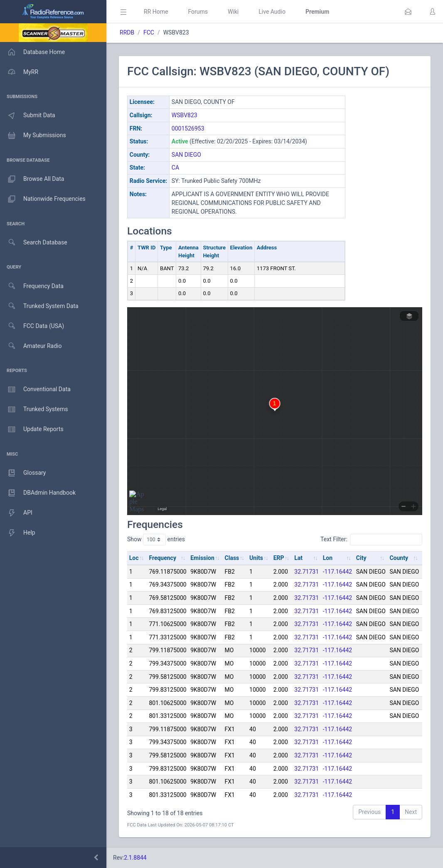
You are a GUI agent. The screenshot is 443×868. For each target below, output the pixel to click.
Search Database (34, 243)
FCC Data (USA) (32, 326)
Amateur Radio (31, 346)
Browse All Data (32, 179)
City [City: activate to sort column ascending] (361, 558)
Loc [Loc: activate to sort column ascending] (134, 558)
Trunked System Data (39, 306)
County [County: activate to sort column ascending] (399, 558)
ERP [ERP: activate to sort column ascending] (279, 558)
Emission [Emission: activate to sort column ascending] (202, 558)
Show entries (156, 540)
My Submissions (33, 136)
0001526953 (188, 128)
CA (175, 168)
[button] (408, 12)
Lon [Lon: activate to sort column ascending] (328, 558)
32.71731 (306, 572)
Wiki (233, 12)
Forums (198, 12)
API (16, 513)
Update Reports (32, 429)
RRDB (127, 32)
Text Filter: (371, 540)
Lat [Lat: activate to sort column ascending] (298, 558)
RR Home (156, 12)
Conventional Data (35, 390)
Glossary (23, 473)
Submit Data (28, 116)
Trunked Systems (34, 409)
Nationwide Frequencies (43, 199)
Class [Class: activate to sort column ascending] (232, 558)
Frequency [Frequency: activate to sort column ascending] (162, 558)
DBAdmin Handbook (38, 493)
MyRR (19, 72)
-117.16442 (338, 572)
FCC (149, 32)
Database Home (32, 52)
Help (18, 533)
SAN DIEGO (186, 155)
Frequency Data (32, 286)
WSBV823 (185, 115)
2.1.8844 (135, 858)
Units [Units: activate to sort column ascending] (256, 558)
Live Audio (272, 12)
